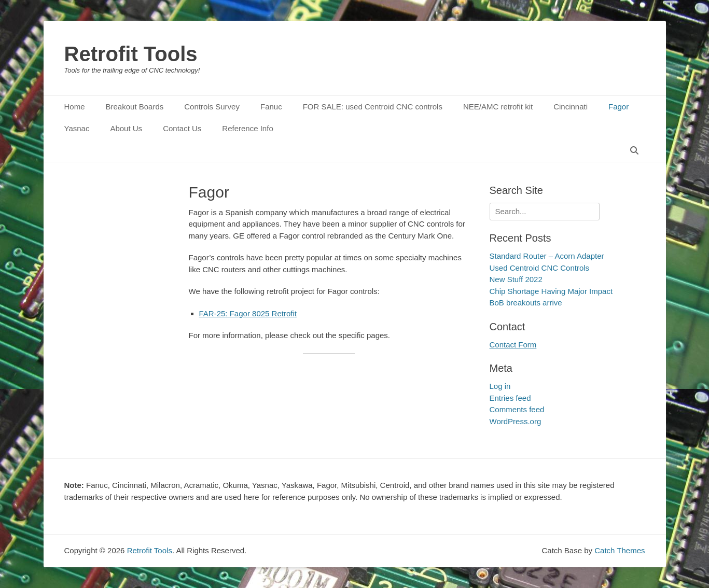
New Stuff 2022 (516, 279)
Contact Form (513, 345)
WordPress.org (516, 421)
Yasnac (77, 128)
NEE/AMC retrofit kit (498, 107)
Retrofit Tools (131, 54)
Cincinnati (571, 107)
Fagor (618, 107)
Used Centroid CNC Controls (540, 268)
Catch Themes (620, 550)
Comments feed (517, 409)
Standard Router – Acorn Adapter (547, 256)
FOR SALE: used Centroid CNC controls (373, 107)
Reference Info (247, 128)
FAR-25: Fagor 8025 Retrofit (248, 313)
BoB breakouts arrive (526, 303)
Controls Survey (212, 107)
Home (75, 107)
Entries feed (510, 398)
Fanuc (271, 107)
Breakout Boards (135, 107)
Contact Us (182, 128)
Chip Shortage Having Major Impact (551, 291)
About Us (126, 128)
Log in (500, 386)
